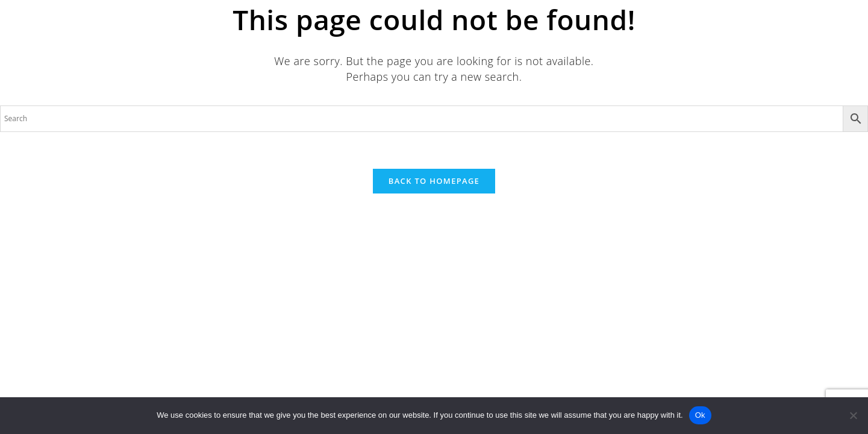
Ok (700, 415)
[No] (853, 415)
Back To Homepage (434, 181)
